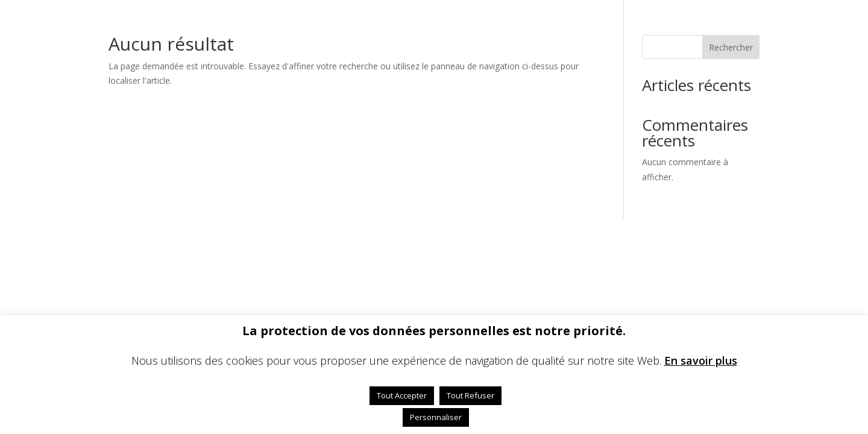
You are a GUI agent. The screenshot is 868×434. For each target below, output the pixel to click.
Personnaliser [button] (436, 417)
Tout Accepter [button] (402, 395)
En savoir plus (701, 360)
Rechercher (731, 47)
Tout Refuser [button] (470, 395)
